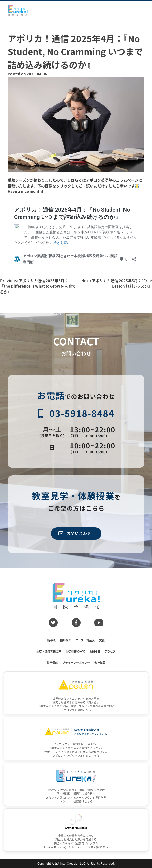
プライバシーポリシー (76, 663)
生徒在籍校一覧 (75, 651)
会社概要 (100, 663)
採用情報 (52, 663)
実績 (102, 640)
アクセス (110, 651)
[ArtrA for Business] (76, 830)
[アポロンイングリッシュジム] (76, 738)
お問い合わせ (75, 533)
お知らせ (95, 651)
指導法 (51, 640)
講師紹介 (66, 640)
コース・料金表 (85, 640)
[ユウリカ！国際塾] (76, 784)
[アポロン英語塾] (76, 693)
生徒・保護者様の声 (49, 651)
